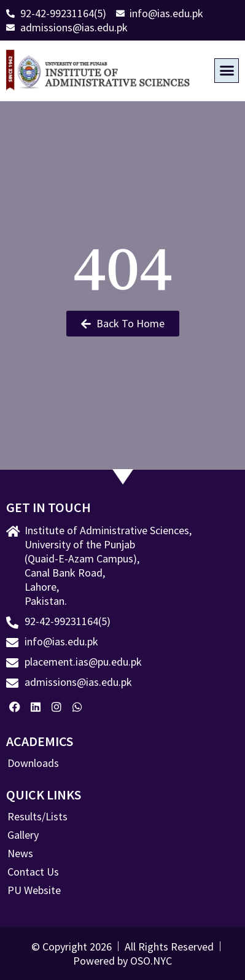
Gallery (23, 835)
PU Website (34, 890)
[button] (227, 71)
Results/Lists (37, 817)
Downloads (33, 763)
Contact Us (33, 872)
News (20, 854)
